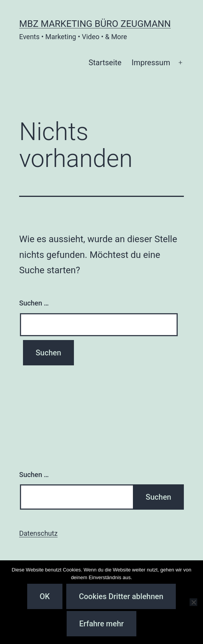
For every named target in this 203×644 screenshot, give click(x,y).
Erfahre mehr (101, 624)
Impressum (151, 63)
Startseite (105, 63)
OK (45, 596)
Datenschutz (38, 533)
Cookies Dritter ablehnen (121, 596)
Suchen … (34, 303)
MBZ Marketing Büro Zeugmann (95, 24)
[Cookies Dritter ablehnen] (193, 602)
